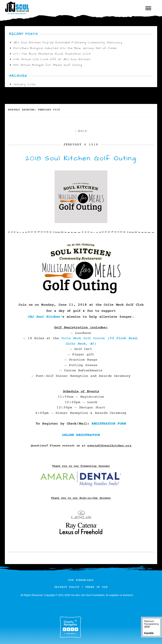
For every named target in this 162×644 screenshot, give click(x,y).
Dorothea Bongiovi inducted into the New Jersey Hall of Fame (65, 48)
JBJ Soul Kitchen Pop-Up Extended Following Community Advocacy (68, 42)
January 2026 (25, 84)
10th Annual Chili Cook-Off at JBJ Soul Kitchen (52, 59)
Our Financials (81, 580)
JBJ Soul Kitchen (44, 317)
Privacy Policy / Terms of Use (81, 587)
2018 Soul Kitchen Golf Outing (81, 158)
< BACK (81, 131)
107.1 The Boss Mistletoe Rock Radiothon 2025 (52, 54)
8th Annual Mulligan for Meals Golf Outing (48, 65)
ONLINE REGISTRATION (81, 435)
